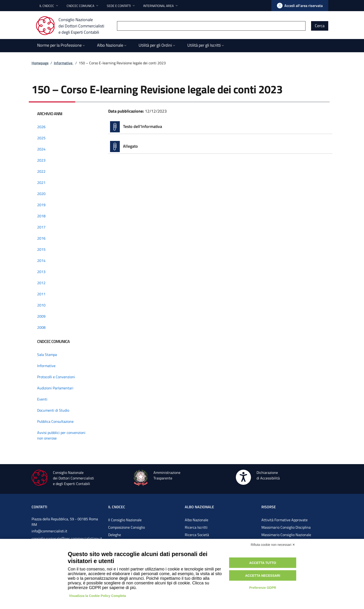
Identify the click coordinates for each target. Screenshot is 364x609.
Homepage (40, 63)
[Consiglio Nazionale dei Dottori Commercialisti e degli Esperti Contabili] (73, 26)
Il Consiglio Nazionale (125, 520)
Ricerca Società (197, 535)
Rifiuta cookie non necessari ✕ (273, 545)
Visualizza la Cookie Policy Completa (97, 596)
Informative (64, 63)
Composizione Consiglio (127, 527)
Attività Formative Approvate (284, 520)
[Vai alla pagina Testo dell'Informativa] (220, 127)
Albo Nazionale (197, 520)
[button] (49, 6)
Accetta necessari (263, 576)
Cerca (320, 26)
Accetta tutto (263, 563)
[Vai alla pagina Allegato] (220, 147)
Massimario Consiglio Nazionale (286, 535)
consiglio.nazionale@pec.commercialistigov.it (67, 538)
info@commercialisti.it (49, 531)
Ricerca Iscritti (196, 527)
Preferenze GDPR (263, 588)
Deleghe (115, 535)
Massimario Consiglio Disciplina (286, 527)
